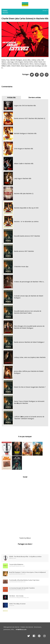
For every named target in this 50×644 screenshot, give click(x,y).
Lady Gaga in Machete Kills (23, 178)
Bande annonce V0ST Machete (24, 251)
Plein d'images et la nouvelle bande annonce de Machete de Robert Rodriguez (29, 327)
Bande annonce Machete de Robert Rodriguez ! (29, 342)
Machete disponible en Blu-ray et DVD (26, 208)
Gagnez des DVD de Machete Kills (25, 106)
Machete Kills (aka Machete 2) (24, 193)
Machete (5, 13)
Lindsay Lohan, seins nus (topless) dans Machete (30, 357)
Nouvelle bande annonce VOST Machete (27, 236)
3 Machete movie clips (21, 267)
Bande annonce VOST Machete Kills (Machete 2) (30, 118)
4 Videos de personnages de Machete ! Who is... (29, 282)
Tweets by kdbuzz (25, 538)
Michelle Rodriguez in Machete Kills (25, 133)
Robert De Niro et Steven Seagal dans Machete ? (30, 387)
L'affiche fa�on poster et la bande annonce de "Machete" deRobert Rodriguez (29, 418)
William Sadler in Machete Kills (24, 164)
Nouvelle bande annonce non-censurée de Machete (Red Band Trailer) (28, 312)
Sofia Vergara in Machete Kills (24, 149)
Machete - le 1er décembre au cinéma (26, 221)
